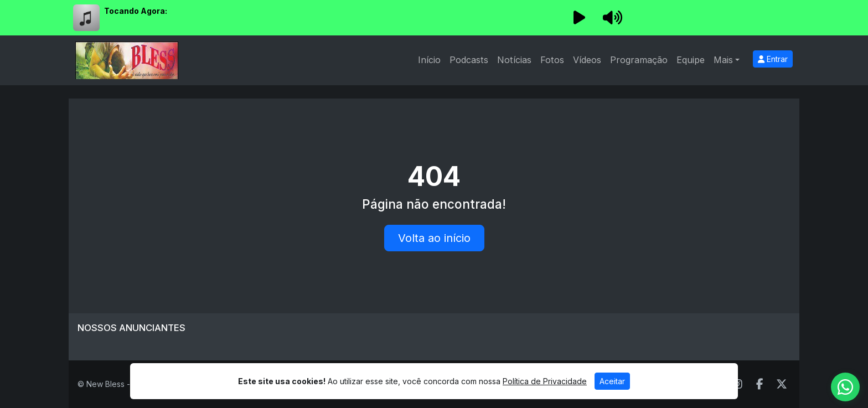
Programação (639, 60)
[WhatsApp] (845, 387)
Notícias (514, 60)
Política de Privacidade (545, 381)
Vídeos (587, 60)
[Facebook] (760, 384)
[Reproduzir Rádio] (579, 18)
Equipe (691, 60)
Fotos (552, 60)
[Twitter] (782, 384)
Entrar (773, 59)
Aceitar (612, 381)
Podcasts (469, 60)
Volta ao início (434, 238)
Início (429, 60)
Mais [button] (723, 60)
